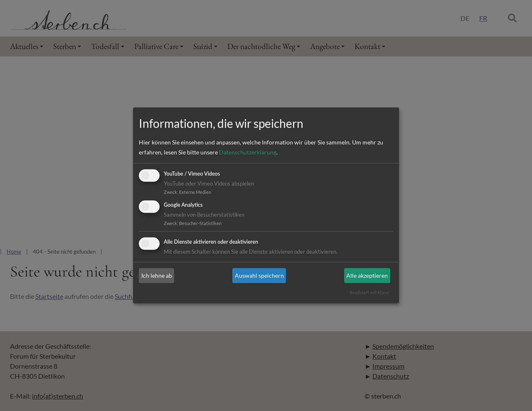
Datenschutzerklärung (248, 152)
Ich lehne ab (157, 275)
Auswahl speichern (259, 275)
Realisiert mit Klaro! (370, 292)
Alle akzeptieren (367, 275)
